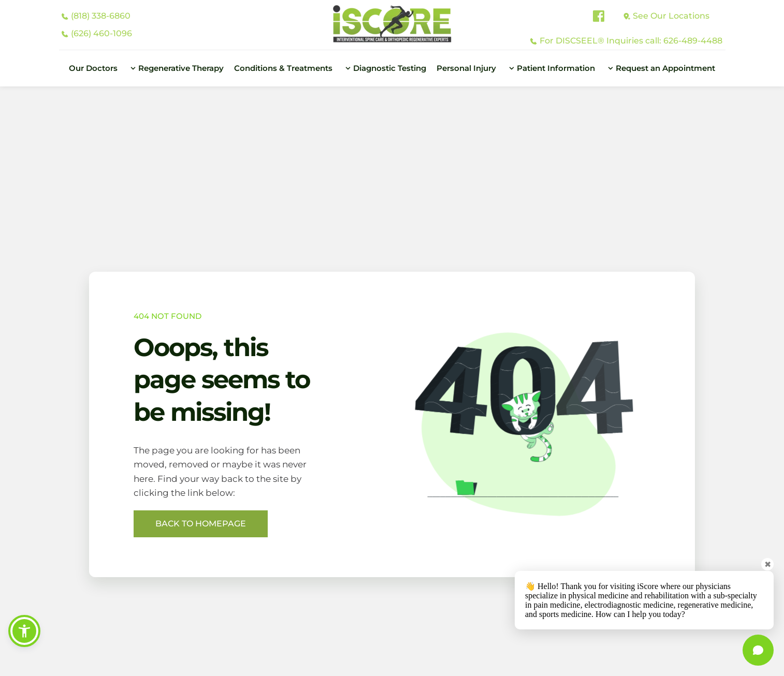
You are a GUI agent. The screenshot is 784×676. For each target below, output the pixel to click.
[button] (24, 631)
